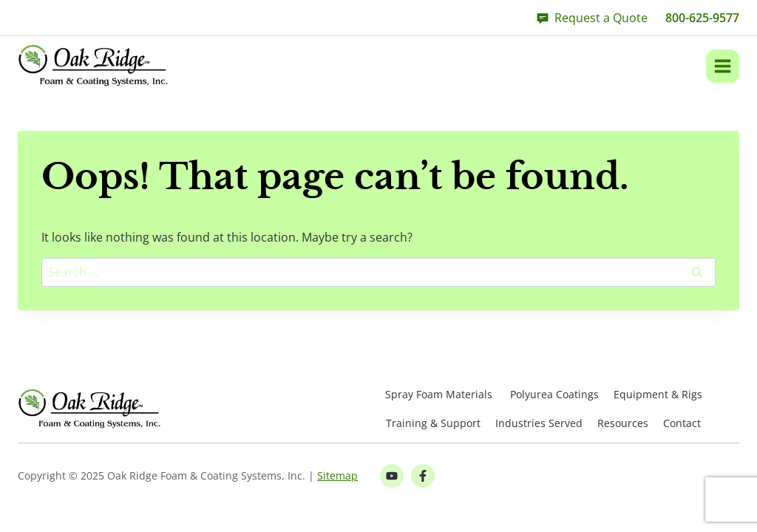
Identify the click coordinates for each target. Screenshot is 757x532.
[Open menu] (723, 66)
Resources (623, 423)
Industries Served (539, 423)
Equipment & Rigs (658, 394)
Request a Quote (601, 18)
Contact (682, 423)
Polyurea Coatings (554, 394)
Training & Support (433, 423)
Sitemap (337, 475)
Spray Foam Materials (440, 394)
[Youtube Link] (392, 476)
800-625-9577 (702, 18)
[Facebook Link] (423, 476)
